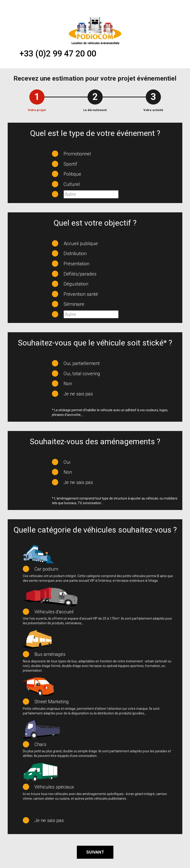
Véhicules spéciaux (54, 787)
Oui (67, 462)
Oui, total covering (82, 374)
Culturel (72, 184)
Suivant (95, 852)
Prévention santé (81, 294)
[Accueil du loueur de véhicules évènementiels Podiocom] (95, 30)
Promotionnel (77, 154)
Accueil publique (81, 243)
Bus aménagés (50, 654)
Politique (72, 174)
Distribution (75, 253)
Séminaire (74, 304)
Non (68, 384)
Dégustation (76, 284)
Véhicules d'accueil (54, 612)
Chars (40, 744)
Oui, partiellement (82, 363)
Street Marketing (52, 702)
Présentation (76, 264)
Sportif (70, 164)
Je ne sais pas (78, 394)
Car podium (46, 569)
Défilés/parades (80, 274)
